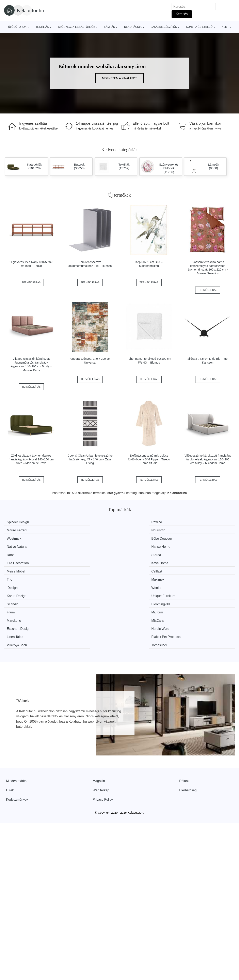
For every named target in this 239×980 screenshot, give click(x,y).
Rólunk (184, 711)
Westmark (16, 530)
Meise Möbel (18, 545)
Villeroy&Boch (138, 575)
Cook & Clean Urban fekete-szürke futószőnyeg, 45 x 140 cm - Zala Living (90, 459)
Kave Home (195, 537)
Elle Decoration (139, 537)
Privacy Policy (103, 729)
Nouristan (194, 522)
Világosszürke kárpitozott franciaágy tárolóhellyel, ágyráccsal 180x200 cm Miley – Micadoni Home (208, 459)
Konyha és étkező (199, 27)
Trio (130, 545)
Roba (13, 537)
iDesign (14, 553)
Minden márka (16, 711)
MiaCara (75, 568)
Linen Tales (17, 575)
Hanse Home (196, 530)
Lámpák (110, 27)
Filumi (132, 560)
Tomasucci (195, 575)
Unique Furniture (199, 553)
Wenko (74, 553)
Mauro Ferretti (138, 522)
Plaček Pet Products (83, 575)
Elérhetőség (188, 720)
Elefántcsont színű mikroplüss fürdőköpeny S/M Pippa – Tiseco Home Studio (149, 459)
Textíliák (42, 27)
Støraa (73, 537)
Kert (225, 27)
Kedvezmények (17, 729)
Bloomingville (78, 560)
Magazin (99, 711)
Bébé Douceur (79, 530)
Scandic (15, 560)
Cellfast (74, 545)
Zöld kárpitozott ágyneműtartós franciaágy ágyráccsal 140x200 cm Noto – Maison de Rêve (31, 459)
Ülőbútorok (17, 27)
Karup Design (137, 553)
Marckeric (16, 568)
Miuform (193, 560)
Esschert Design (139, 568)
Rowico (74, 522)
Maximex (193, 545)
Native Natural (138, 530)
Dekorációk (133, 27)
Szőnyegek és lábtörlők (77, 27)
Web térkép (101, 720)
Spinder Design (20, 522)
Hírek (10, 720)
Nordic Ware (196, 568)
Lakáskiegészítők (164, 27)
